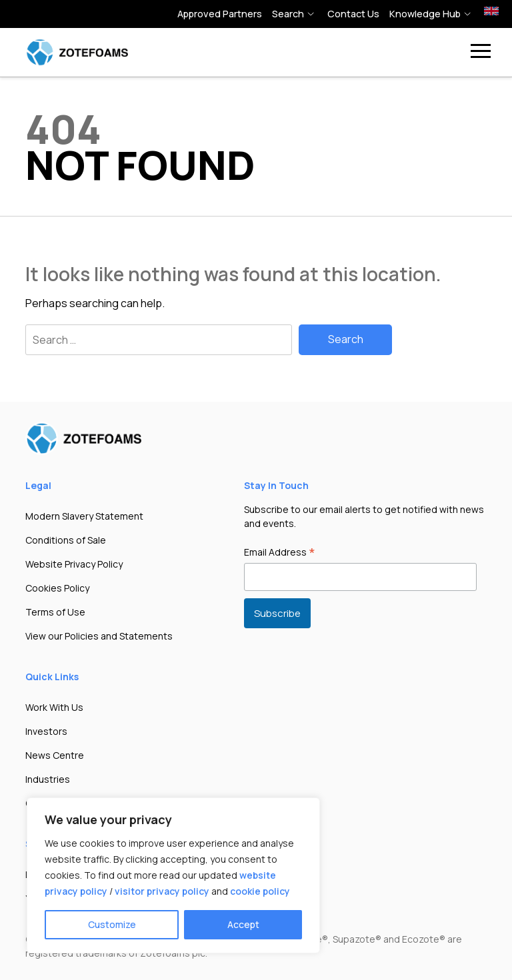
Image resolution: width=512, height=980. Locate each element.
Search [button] (288, 14)
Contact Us (353, 14)
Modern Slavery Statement (84, 516)
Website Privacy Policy (74, 564)
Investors (46, 731)
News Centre (55, 755)
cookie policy (260, 891)
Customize (112, 924)
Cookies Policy (57, 588)
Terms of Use (55, 612)
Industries (48, 779)
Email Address (280, 553)
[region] (173, 875)
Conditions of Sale (66, 540)
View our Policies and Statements (99, 636)
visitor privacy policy (162, 891)
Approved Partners (220, 14)
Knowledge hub (425, 14)
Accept (243, 924)
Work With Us (54, 707)
